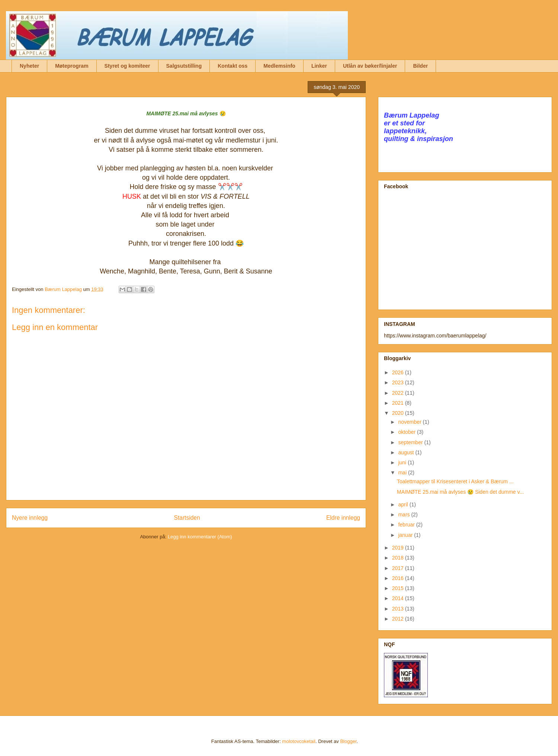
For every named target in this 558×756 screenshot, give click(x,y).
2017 (399, 568)
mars (405, 515)
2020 (399, 413)
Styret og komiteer (127, 66)
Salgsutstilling (184, 66)
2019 (399, 548)
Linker (319, 66)
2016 (399, 578)
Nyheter (29, 66)
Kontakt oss (232, 66)
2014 (399, 598)
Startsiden (187, 518)
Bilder (420, 66)
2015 (399, 588)
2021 (399, 403)
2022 (399, 393)
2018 (399, 558)
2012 (399, 619)
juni (403, 462)
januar (406, 535)
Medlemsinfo (279, 66)
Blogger (348, 741)
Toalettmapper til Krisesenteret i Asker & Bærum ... (455, 481)
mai (403, 472)
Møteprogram (72, 66)
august (407, 452)
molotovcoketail (299, 741)
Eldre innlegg (343, 518)
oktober (408, 432)
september (411, 442)
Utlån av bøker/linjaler (370, 66)
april (404, 504)
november (410, 422)
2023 (399, 382)
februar (407, 525)
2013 (399, 609)
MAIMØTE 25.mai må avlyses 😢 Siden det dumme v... (460, 492)
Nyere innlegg (30, 518)
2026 (399, 372)
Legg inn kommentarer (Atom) (200, 537)
